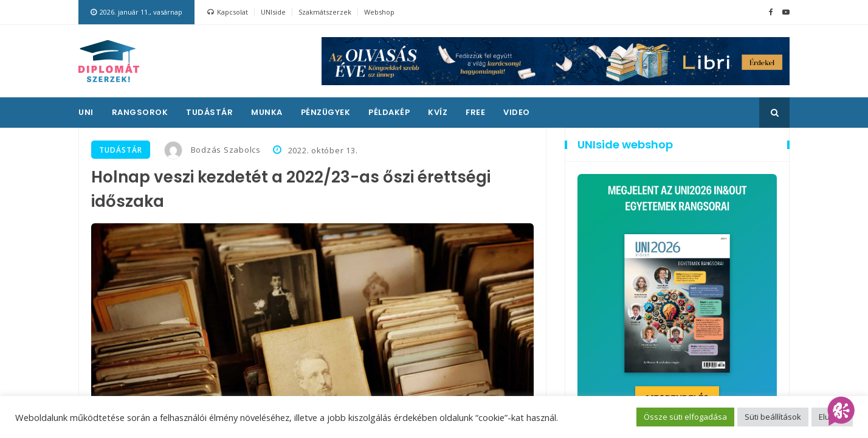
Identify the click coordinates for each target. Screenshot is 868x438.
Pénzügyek (326, 112)
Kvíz (438, 112)
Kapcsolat (228, 12)
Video (517, 112)
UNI (86, 112)
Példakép (389, 112)
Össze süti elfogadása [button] (685, 417)
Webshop (379, 12)
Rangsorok (140, 112)
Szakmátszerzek (325, 12)
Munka (267, 112)
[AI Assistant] (841, 411)
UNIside (273, 12)
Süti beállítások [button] (773, 417)
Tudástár (209, 112)
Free (475, 112)
